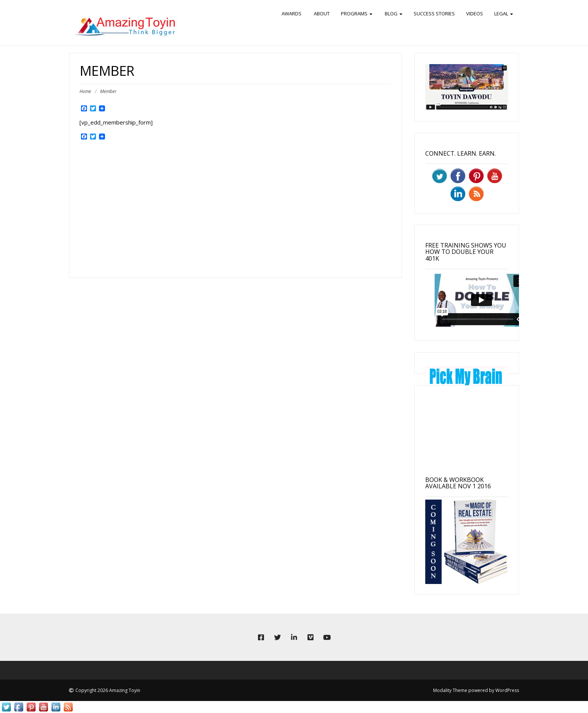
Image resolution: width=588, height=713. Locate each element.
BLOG (393, 14)
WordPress (507, 690)
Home (85, 91)
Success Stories (434, 14)
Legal (504, 14)
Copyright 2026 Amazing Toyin (108, 690)
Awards (292, 14)
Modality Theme (450, 690)
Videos (475, 14)
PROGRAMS (357, 14)
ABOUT (321, 14)
